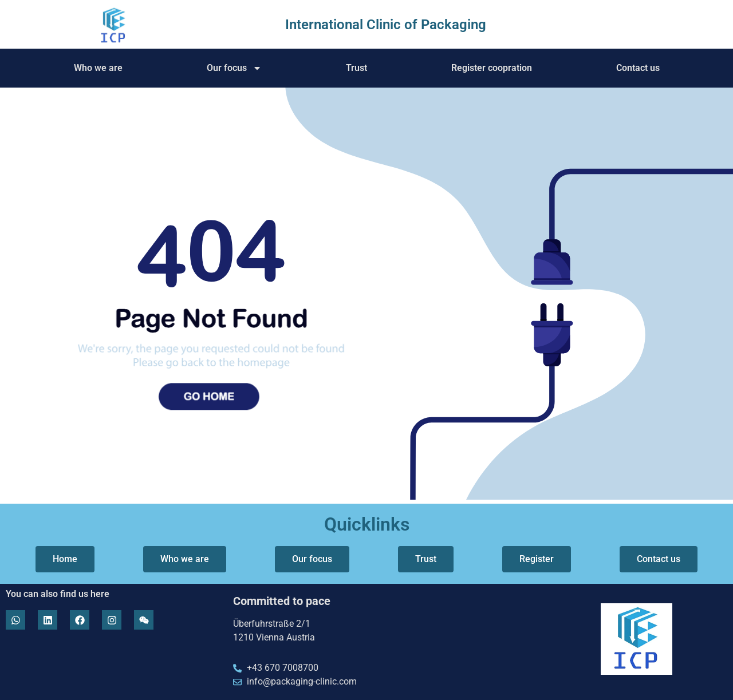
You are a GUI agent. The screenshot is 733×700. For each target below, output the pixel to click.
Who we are (98, 68)
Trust (356, 68)
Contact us (638, 68)
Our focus (234, 68)
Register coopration (492, 68)
